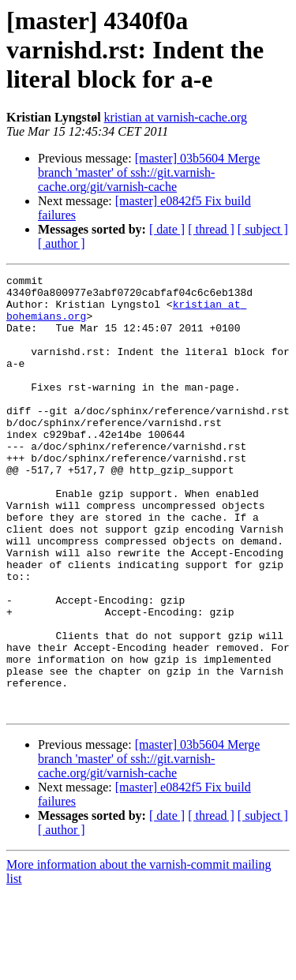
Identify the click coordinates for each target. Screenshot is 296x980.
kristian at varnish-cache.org (176, 117)
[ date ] (167, 229)
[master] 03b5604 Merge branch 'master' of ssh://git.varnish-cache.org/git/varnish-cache (149, 172)
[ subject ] (263, 229)
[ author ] (62, 243)
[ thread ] (211, 229)
